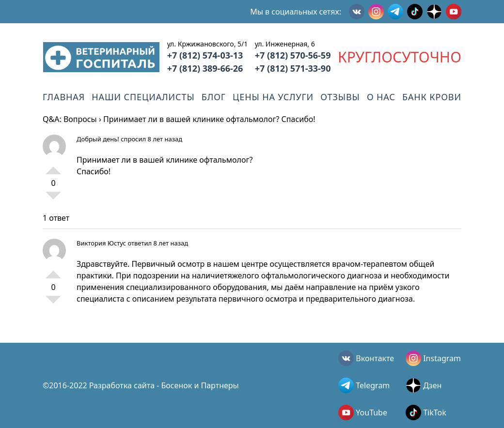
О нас (381, 97)
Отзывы (340, 97)
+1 (53, 167)
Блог (214, 97)
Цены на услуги (273, 97)
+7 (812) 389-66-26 (205, 68)
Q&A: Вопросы (70, 119)
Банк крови (432, 97)
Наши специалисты (143, 97)
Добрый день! (98, 139)
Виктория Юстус (101, 243)
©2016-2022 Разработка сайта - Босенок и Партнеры (141, 385)
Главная (64, 97)
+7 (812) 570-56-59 (293, 55)
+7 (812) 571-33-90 (293, 68)
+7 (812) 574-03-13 (205, 55)
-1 (53, 199)
